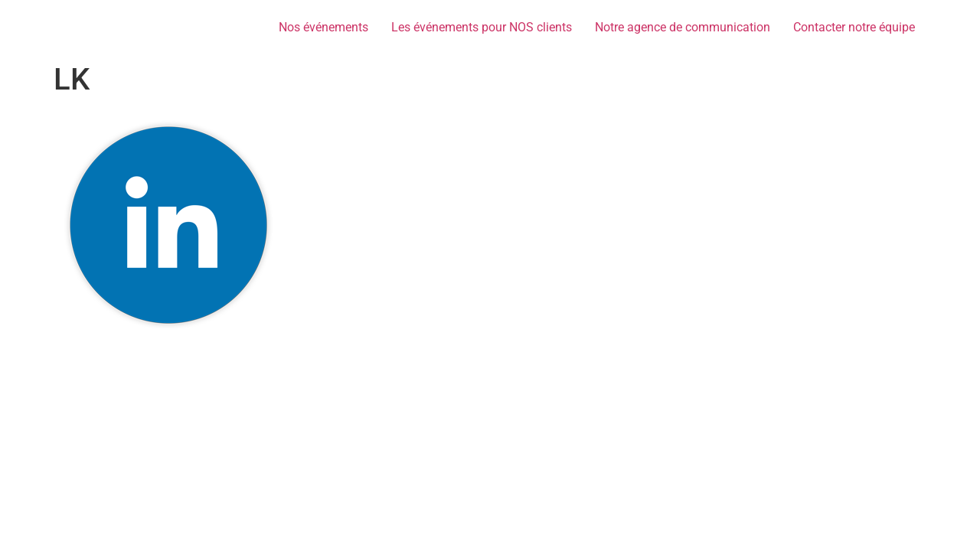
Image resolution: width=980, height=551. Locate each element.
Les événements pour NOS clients (482, 27)
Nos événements (323, 27)
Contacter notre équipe (854, 27)
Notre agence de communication (683, 27)
